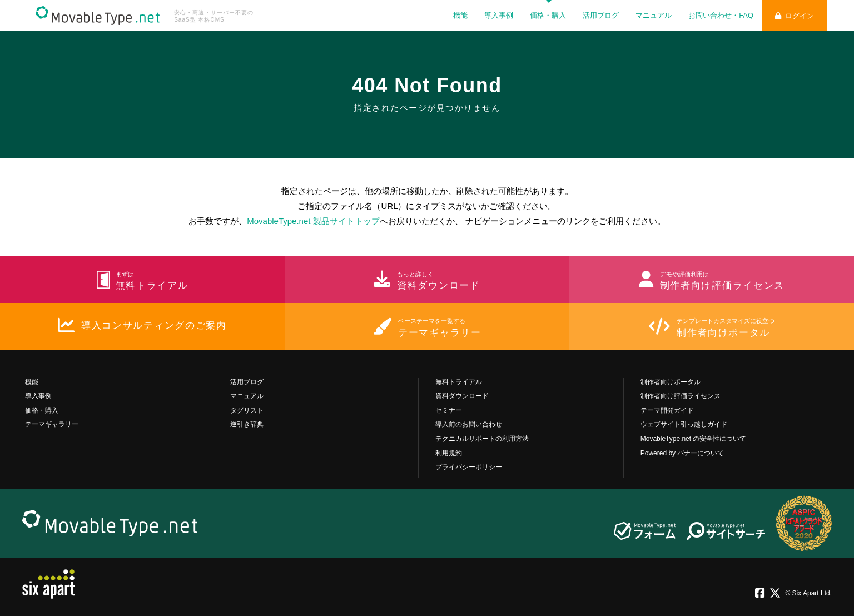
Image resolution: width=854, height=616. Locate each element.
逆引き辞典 (247, 424)
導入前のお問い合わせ (469, 424)
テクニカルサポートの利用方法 (482, 439)
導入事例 (499, 15)
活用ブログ (601, 15)
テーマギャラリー (52, 424)
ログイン (795, 16)
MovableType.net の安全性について (694, 439)
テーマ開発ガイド (667, 410)
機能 (460, 15)
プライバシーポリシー (469, 467)
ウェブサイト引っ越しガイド (684, 424)
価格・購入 (548, 15)
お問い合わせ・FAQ (721, 15)
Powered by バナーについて (682, 453)
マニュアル (654, 15)
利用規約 (449, 453)
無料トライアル (459, 382)
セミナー (449, 410)
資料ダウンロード (462, 396)
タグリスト (247, 410)
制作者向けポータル (671, 382)
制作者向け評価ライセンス (681, 396)
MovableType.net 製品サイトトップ (313, 221)
